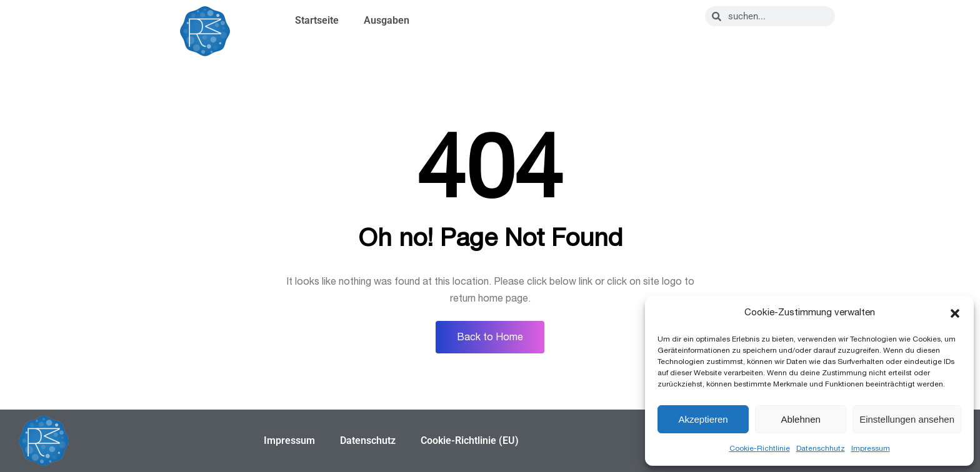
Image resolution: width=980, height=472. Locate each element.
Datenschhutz (821, 448)
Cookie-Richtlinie (760, 448)
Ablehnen (800, 419)
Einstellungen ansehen (907, 419)
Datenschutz (368, 440)
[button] (955, 313)
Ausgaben (387, 20)
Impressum (871, 448)
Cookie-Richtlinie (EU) (470, 440)
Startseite (317, 20)
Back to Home (490, 337)
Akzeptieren (703, 419)
